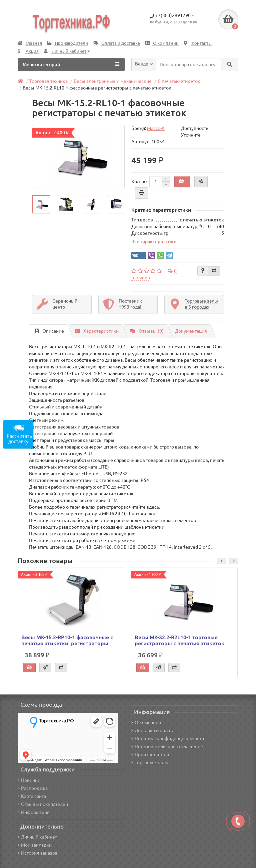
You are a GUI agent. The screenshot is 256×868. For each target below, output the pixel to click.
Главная (30, 43)
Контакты (198, 43)
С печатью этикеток (179, 81)
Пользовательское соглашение (167, 746)
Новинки (29, 780)
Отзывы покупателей (43, 804)
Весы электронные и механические (113, 81)
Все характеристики (154, 241)
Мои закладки (35, 845)
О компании (162, 43)
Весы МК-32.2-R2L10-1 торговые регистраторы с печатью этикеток (179, 640)
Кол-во (139, 181)
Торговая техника (48, 81)
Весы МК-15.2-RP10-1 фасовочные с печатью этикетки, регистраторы (67, 640)
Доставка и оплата (153, 730)
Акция (28, 51)
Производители (67, 43)
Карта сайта (32, 796)
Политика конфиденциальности (168, 738)
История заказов (38, 853)
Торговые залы (150, 762)
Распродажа (33, 788)
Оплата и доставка (116, 43)
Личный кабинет (37, 837)
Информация (34, 812)
